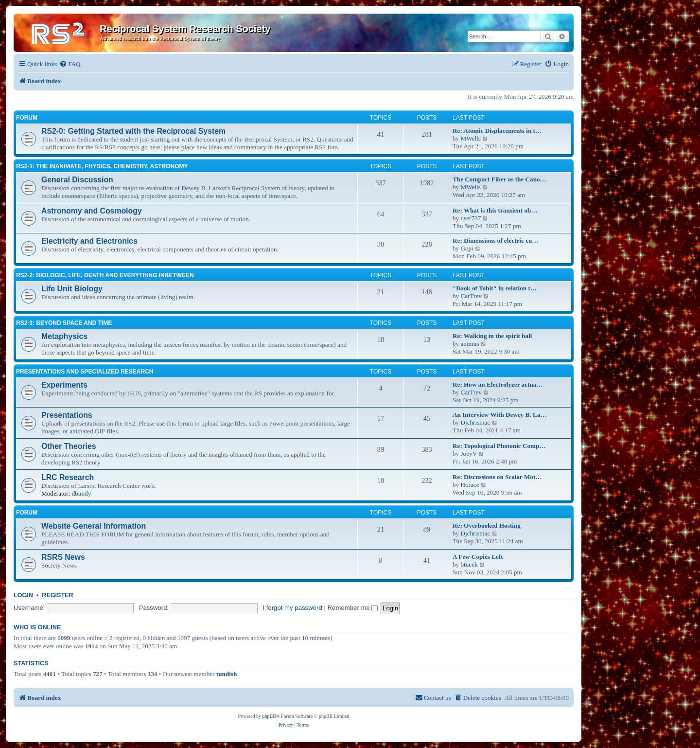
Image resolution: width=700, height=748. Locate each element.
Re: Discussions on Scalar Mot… (497, 477)
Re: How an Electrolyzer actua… (498, 384)
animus (470, 344)
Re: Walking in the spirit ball (492, 336)
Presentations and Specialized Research (85, 372)
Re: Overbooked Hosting (487, 525)
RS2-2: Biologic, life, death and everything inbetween (105, 275)
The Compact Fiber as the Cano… (499, 179)
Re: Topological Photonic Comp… (499, 446)
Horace (470, 485)
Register (57, 595)
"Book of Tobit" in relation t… (495, 288)
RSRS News (63, 557)
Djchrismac (475, 422)
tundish (227, 674)
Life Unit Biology (72, 289)
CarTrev (471, 296)
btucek (469, 564)
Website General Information (94, 526)
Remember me (353, 608)
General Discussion (77, 180)
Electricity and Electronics (89, 241)
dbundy (82, 493)
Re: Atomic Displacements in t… (497, 131)
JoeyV (469, 454)
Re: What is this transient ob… (495, 210)
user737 (471, 218)
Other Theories (69, 446)
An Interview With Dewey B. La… (500, 415)
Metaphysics (64, 336)
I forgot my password (292, 608)
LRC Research (68, 477)
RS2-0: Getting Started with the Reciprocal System (133, 131)
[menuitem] (70, 64)
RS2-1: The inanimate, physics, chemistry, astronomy (102, 166)
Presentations (67, 415)
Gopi (467, 248)
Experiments (64, 385)
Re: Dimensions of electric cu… (496, 240)
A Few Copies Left (478, 557)
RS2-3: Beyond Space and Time (64, 323)
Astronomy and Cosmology (92, 211)
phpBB (269, 716)
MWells (470, 138)
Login (23, 595)
